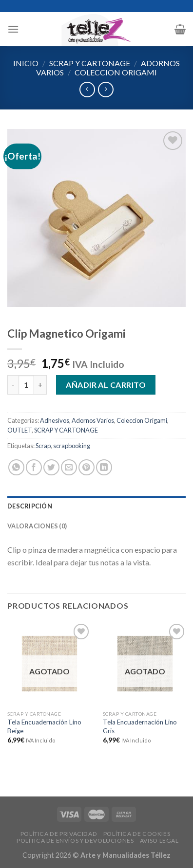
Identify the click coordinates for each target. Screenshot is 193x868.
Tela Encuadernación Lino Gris (140, 726)
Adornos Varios (93, 420)
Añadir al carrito (106, 385)
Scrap (43, 446)
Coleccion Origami (116, 72)
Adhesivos (55, 420)
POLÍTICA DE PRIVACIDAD (59, 834)
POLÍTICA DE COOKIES (137, 834)
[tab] (96, 506)
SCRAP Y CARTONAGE (90, 63)
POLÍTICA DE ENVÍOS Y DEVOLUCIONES (75, 841)
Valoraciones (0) (37, 526)
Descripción (30, 506)
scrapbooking (72, 446)
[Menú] (13, 29)
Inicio (26, 63)
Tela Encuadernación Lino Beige (44, 726)
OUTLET (19, 430)
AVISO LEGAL (159, 841)
